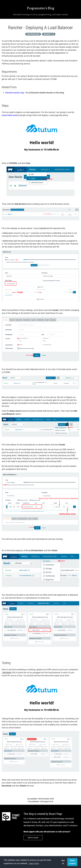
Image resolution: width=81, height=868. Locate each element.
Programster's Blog (41, 8)
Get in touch (33, 838)
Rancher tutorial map (15, 93)
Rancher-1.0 (49, 34)
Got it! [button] (63, 862)
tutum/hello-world (10, 115)
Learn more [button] (34, 863)
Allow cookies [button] (72, 862)
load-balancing (33, 34)
